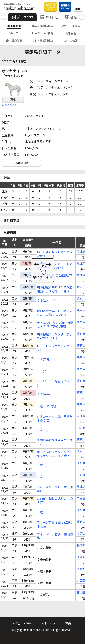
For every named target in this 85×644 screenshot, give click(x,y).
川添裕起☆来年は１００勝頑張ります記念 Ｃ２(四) (55, 289)
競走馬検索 (14, 26)
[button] (4, 17)
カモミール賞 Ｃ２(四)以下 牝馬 (54, 278)
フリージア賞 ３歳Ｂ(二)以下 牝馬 (54, 524)
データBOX (22, 17)
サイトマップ (47, 623)
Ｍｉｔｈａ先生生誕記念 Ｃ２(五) (55, 348)
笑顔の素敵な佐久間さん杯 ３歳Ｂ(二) (55, 442)
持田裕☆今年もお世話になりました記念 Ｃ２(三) (55, 313)
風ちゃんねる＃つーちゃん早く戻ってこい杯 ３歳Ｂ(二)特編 (56, 454)
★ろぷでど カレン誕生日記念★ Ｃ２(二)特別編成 (55, 325)
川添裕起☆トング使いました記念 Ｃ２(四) (55, 336)
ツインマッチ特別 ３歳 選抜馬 (55, 536)
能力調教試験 (14, 41)
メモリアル (14, 33)
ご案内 (67, 623)
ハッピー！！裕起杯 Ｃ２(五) (53, 383)
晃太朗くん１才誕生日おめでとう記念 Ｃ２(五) (55, 266)
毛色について (9, 105)
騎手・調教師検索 (42, 26)
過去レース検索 (71, 26)
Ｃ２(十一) (44, 395)
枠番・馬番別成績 (42, 41)
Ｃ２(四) (42, 371)
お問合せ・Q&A (22, 623)
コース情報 (71, 41)
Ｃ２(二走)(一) (46, 301)
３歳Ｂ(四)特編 (47, 406)
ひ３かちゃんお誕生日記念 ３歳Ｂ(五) (55, 419)
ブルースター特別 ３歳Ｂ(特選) (55, 489)
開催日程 (49, 17)
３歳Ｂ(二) (44, 465)
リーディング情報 (42, 33)
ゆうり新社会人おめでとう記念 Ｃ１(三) (55, 254)
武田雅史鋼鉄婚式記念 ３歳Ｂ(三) (55, 501)
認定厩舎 (71, 33)
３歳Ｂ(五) (44, 430)
